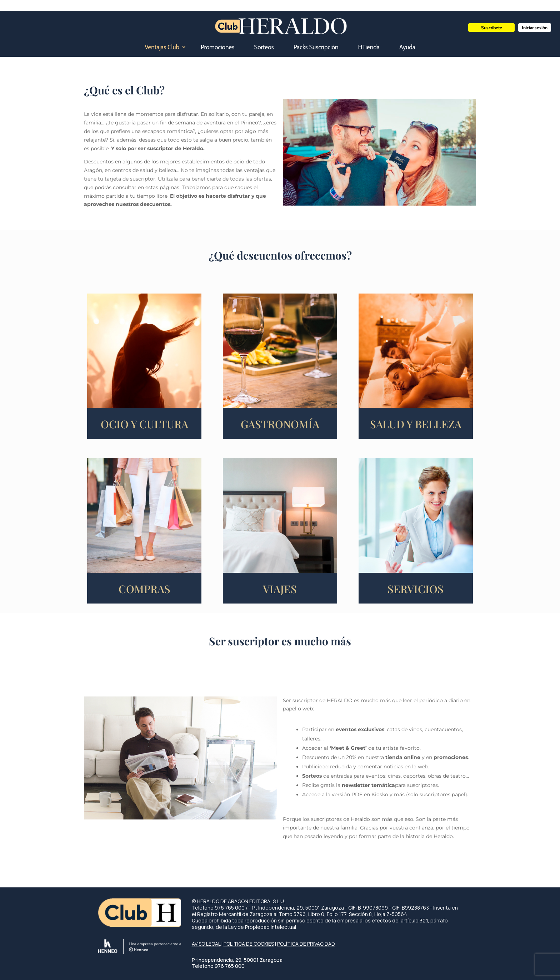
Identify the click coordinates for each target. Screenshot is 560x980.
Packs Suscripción (316, 47)
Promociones (217, 47)
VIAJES (280, 589)
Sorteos (264, 47)
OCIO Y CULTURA (144, 424)
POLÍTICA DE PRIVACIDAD (306, 944)
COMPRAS (144, 589)
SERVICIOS (416, 589)
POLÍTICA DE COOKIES (249, 944)
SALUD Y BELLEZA (416, 424)
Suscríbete (492, 28)
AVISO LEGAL (206, 944)
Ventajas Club (162, 47)
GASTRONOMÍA (280, 424)
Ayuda (407, 47)
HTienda (369, 47)
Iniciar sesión (535, 28)
